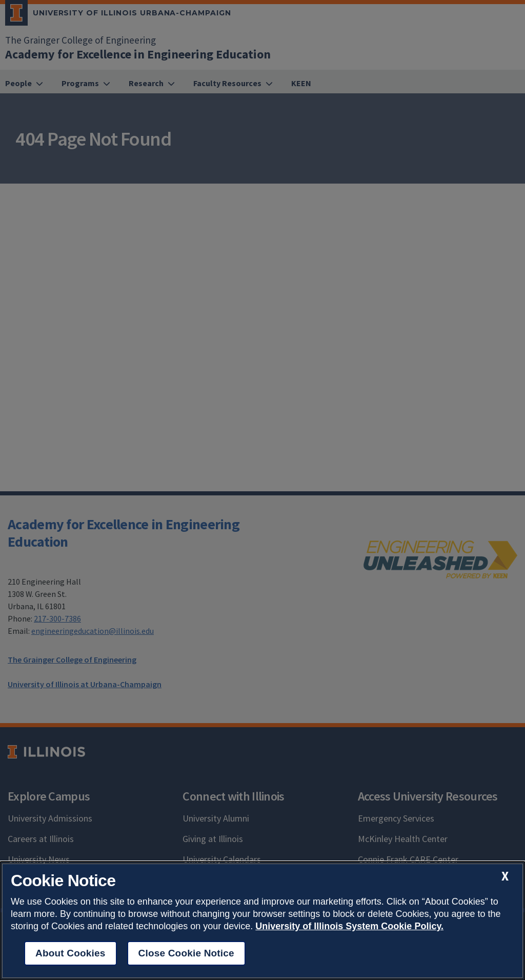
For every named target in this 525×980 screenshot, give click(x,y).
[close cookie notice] (505, 876)
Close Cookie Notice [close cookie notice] (186, 953)
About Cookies (70, 953)
